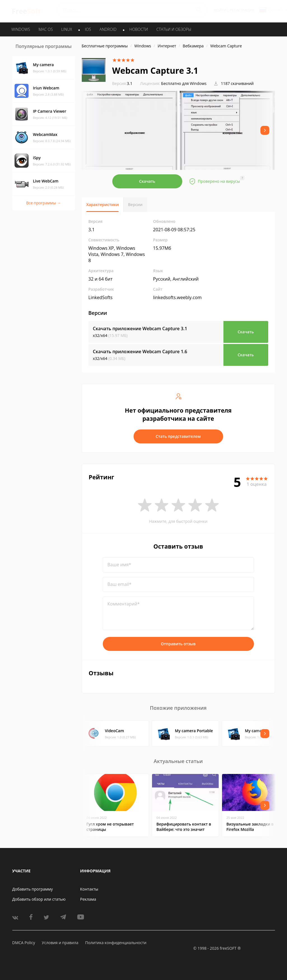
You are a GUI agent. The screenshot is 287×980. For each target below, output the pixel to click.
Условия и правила (60, 943)
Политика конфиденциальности (116, 943)
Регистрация (242, 10)
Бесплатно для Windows (184, 83)
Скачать (147, 181)
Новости (139, 29)
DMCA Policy (24, 943)
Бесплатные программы (105, 46)
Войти (220, 10)
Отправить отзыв (178, 644)
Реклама (88, 899)
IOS (88, 29)
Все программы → (43, 203)
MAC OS (46, 29)
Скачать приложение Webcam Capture (140, 329)
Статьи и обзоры (174, 29)
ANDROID (108, 29)
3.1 (122, 83)
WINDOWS (21, 29)
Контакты (89, 889)
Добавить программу (33, 889)
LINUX (67, 29)
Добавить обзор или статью (39, 899)
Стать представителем (178, 436)
